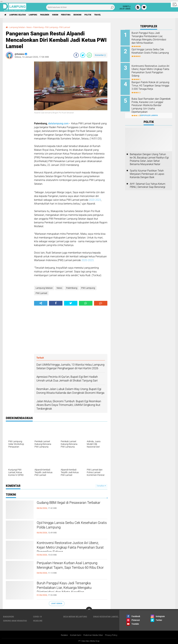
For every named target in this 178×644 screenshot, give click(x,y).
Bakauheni (9, 617)
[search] (81, 7)
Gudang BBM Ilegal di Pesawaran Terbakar (66, 506)
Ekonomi (87, 15)
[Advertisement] (18, 109)
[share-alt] (41, 303)
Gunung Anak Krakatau (15, 621)
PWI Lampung (55, 27)
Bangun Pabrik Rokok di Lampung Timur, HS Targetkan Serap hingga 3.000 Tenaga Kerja (153, 85)
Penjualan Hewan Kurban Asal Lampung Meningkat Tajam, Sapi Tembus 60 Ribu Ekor (66, 569)
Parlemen (50, 15)
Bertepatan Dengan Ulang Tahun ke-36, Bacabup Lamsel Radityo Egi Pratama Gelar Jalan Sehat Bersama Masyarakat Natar (149, 156)
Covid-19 (37, 617)
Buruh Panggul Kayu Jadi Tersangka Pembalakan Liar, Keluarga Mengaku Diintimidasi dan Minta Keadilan (69, 589)
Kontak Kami (75, 635)
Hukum (62, 15)
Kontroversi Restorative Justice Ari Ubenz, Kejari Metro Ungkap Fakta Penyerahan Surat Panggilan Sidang (68, 549)
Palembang (41, 27)
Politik (99, 15)
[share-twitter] (83, 55)
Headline (38, 621)
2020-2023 (95, 200)
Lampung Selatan (19, 15)
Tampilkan (101, 486)
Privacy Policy (113, 635)
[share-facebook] (76, 55)
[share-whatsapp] (89, 55)
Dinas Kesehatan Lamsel (106, 617)
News (31, 27)
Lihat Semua (57, 603)
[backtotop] (89, 610)
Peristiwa (74, 15)
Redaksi (62, 635)
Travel (110, 15)
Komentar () (100, 55)
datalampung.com (58, 123)
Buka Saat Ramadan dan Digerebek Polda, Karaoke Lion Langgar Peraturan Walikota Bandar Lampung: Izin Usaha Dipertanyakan (153, 103)
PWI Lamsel (69, 27)
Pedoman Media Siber (93, 635)
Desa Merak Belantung (75, 617)
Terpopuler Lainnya (149, 112)
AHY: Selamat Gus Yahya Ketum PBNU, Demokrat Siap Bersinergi (148, 182)
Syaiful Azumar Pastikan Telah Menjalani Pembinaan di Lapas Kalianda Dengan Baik (147, 170)
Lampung (37, 15)
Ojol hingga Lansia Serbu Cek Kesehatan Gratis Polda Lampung (66, 526)
